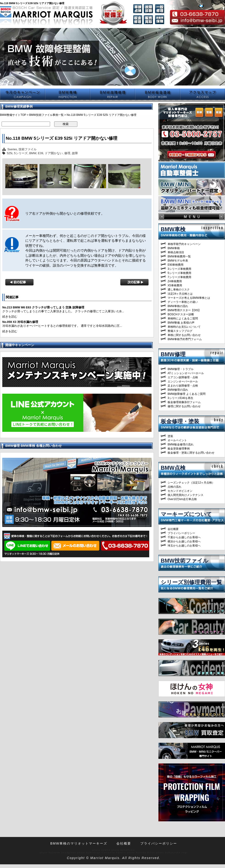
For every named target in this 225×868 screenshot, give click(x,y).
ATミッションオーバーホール (186, 373)
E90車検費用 (176, 265)
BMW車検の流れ (178, 306)
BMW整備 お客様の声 (181, 323)
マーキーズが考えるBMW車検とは (189, 298)
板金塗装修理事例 (179, 449)
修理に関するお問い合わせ (184, 406)
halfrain (129, 850)
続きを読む (10, 317)
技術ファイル (28, 149)
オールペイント (177, 440)
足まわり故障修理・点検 (183, 386)
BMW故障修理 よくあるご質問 (187, 394)
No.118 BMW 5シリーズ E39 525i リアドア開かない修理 (62, 138)
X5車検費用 (175, 285)
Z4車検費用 (175, 281)
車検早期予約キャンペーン (184, 244)
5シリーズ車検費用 (179, 273)
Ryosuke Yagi (178, 852)
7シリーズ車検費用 (179, 277)
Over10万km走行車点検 (182, 499)
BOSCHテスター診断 (181, 314)
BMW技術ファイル (185, 561)
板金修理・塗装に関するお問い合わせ (191, 453)
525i (10, 153)
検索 (66, 124)
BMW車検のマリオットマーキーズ (79, 843)
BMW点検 (173, 468)
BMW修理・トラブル (181, 369)
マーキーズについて (186, 514)
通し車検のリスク (179, 290)
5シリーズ (21, 153)
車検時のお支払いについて (184, 327)
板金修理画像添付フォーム (184, 402)
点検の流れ (174, 487)
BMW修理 (173, 354)
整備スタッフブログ (180, 331)
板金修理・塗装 (180, 421)
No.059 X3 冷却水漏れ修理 (20, 322)
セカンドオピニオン (180, 491)
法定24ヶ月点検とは (180, 294)
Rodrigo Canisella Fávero (108, 852)
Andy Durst (147, 852)
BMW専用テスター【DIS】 (184, 310)
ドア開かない (54, 153)
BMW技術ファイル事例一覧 (46, 115)
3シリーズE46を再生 (180, 398)
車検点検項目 (176, 252)
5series (12, 149)
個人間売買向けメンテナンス (186, 495)
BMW (33, 153)
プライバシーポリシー (181, 533)
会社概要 (173, 529)
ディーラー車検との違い (183, 302)
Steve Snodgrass (64, 852)
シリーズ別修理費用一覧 (191, 582)
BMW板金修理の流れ (181, 444)
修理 (67, 153)
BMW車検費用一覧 (179, 256)
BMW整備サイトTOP (13, 115)
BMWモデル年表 (178, 261)
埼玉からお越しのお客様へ (184, 546)
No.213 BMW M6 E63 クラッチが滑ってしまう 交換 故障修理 (43, 307)
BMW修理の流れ (178, 390)
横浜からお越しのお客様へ (184, 541)
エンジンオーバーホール (183, 381)
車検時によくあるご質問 (183, 319)
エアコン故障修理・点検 (183, 377)
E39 (41, 153)
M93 (108, 850)
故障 (75, 153)
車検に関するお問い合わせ (184, 335)
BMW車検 (173, 229)
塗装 (170, 436)
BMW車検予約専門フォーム (185, 339)
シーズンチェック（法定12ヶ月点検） (191, 483)
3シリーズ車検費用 (179, 269)
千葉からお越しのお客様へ (184, 537)
